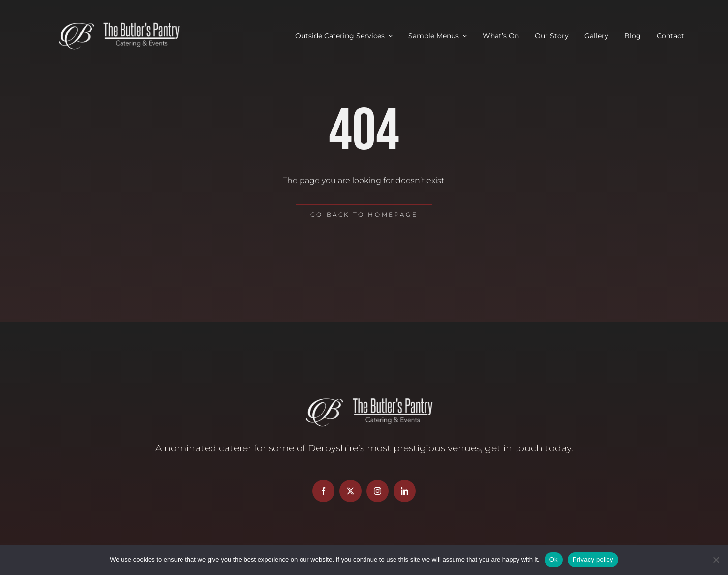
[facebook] (323, 491)
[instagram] (378, 491)
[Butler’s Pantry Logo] (114, 23)
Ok (554, 559)
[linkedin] (405, 491)
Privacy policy (593, 559)
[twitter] (350, 491)
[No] (716, 560)
